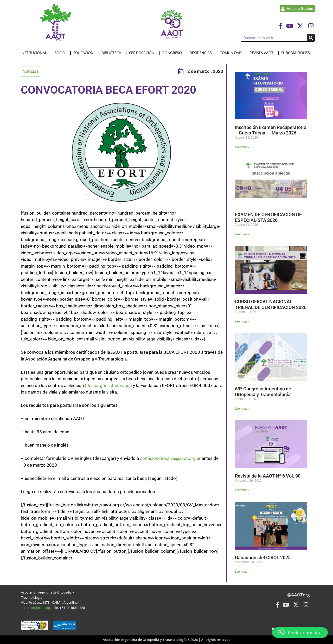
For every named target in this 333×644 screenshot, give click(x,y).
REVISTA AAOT (263, 53)
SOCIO (61, 53)
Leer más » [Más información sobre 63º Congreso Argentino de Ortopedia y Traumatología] (242, 409)
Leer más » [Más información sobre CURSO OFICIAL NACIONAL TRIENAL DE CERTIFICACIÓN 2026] (242, 321)
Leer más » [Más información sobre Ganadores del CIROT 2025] (242, 572)
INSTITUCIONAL (35, 53)
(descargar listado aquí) (108, 385)
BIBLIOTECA (113, 53)
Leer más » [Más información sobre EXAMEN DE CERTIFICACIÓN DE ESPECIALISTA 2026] (242, 234)
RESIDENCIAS (202, 53)
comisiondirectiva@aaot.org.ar (170, 458)
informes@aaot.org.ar (38, 608)
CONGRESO (173, 53)
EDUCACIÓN (85, 53)
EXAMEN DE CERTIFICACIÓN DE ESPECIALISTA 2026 (268, 217)
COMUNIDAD (232, 53)
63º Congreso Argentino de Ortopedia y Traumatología (263, 392)
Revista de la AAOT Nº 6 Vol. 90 (268, 476)
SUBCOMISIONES (297, 53)
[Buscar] (311, 38)
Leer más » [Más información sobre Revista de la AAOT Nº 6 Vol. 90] (242, 490)
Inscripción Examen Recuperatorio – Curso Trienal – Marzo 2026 (271, 130)
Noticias (31, 71)
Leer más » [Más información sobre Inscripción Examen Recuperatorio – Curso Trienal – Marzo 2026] (242, 147)
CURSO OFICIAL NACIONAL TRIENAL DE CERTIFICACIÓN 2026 (271, 304)
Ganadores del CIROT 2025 (263, 558)
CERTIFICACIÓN (143, 53)
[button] (300, 633)
